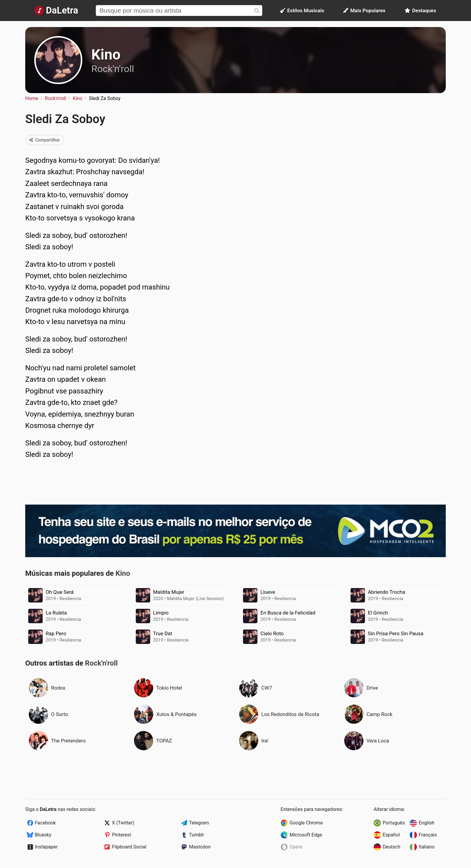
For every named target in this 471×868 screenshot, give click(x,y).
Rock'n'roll (113, 69)
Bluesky (43, 835)
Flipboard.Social (129, 847)
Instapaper (46, 847)
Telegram (199, 823)
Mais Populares (364, 11)
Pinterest (122, 835)
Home (32, 98)
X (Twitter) (123, 823)
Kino (106, 55)
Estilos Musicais (302, 11)
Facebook (45, 823)
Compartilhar (45, 140)
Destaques (420, 11)
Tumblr (196, 835)
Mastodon (200, 847)
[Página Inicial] (56, 11)
